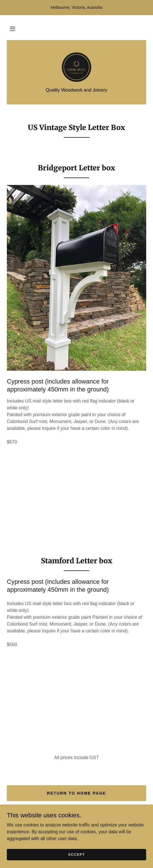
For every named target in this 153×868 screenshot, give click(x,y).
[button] (13, 29)
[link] (77, 67)
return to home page (77, 793)
